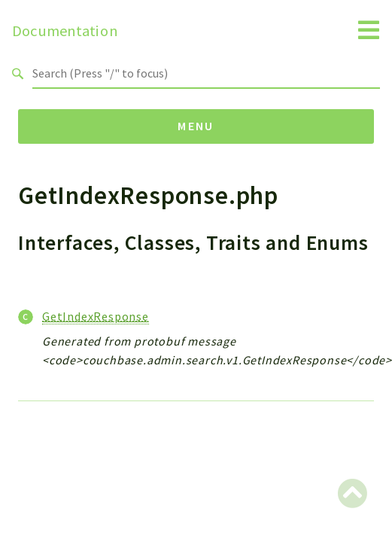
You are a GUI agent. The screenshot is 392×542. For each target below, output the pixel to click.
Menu (196, 126)
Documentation (65, 31)
